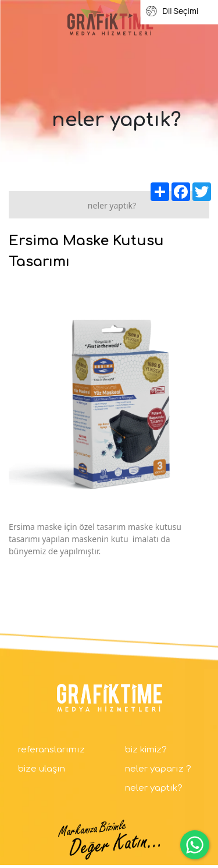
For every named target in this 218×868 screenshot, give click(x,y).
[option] (109, 399)
